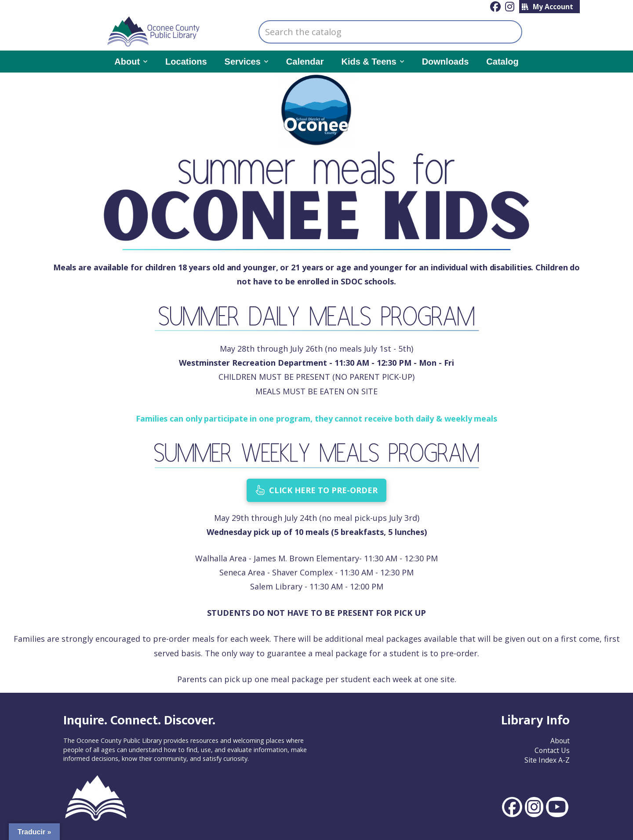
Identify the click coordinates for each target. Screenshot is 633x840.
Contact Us (552, 750)
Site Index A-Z (547, 760)
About (560, 741)
